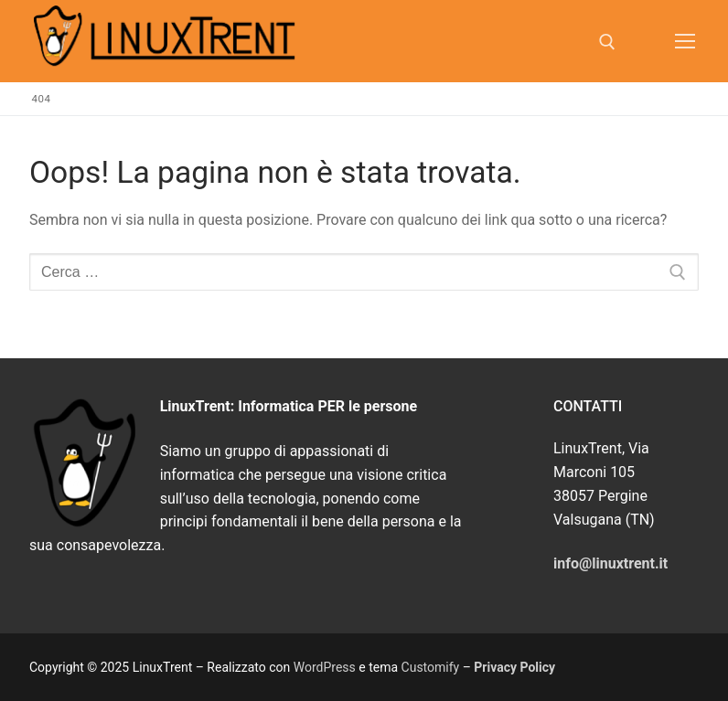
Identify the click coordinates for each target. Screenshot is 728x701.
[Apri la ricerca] (607, 42)
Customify (431, 667)
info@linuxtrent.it (610, 563)
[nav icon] (686, 41)
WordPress (325, 667)
